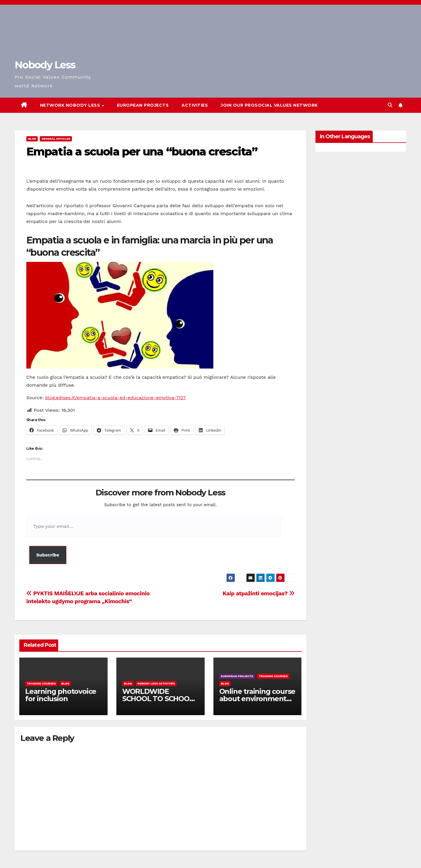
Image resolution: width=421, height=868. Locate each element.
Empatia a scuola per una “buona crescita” (142, 152)
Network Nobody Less (71, 105)
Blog (32, 139)
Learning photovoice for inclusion (61, 695)
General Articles (56, 139)
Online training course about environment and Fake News (257, 699)
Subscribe (48, 555)
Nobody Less (45, 65)
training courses (41, 683)
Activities (195, 105)
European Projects (143, 105)
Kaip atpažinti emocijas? (259, 593)
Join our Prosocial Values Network (269, 105)
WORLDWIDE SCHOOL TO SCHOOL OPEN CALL (158, 699)
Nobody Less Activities (156, 683)
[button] (390, 105)
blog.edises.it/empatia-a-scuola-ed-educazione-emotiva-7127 (115, 398)
